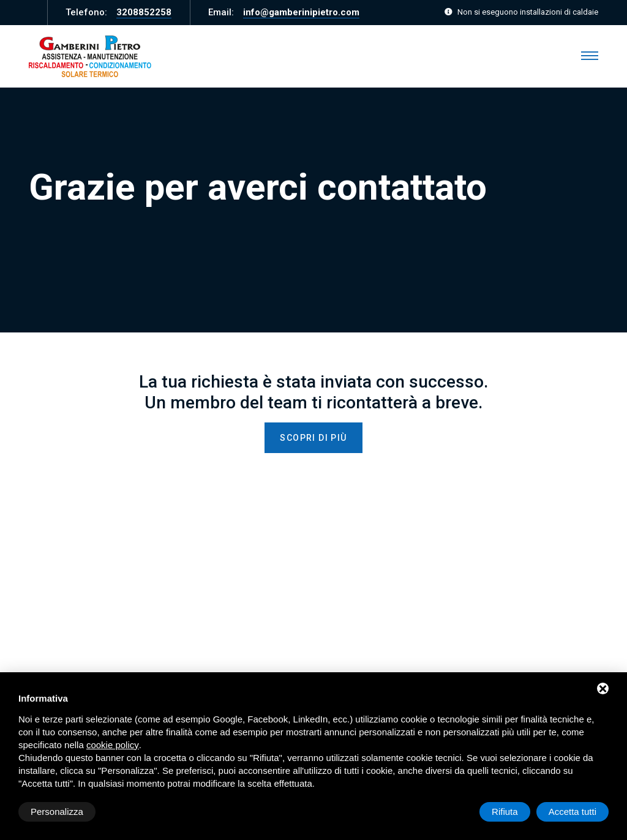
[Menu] (590, 56)
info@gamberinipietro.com (301, 12)
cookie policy (113, 745)
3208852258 (144, 12)
